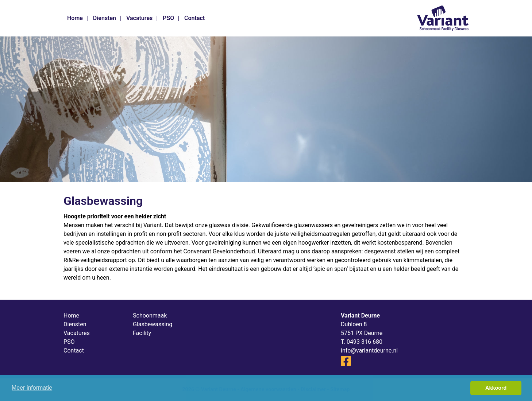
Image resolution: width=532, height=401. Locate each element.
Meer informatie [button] (32, 388)
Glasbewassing (153, 324)
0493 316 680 (365, 342)
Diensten (105, 18)
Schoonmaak (150, 316)
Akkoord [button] (496, 388)
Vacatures (139, 18)
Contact (194, 18)
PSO (168, 18)
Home (75, 18)
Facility (142, 333)
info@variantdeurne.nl (369, 351)
